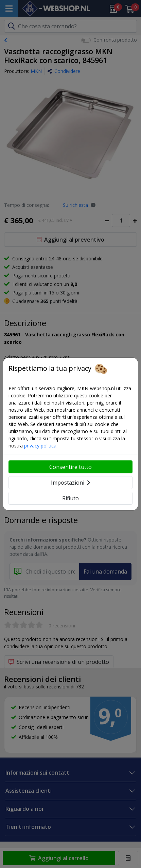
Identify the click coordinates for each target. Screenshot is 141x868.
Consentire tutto (70, 467)
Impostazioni (71, 483)
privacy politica (40, 446)
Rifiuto (70, 498)
